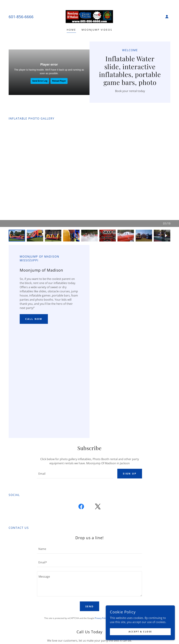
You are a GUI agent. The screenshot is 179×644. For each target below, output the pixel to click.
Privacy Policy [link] (101, 618)
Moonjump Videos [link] (97, 30)
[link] (89, 16)
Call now (34, 319)
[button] (167, 17)
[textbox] (75, 474)
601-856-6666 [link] (21, 17)
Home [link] (71, 30)
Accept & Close (140, 632)
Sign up (130, 474)
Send (90, 606)
